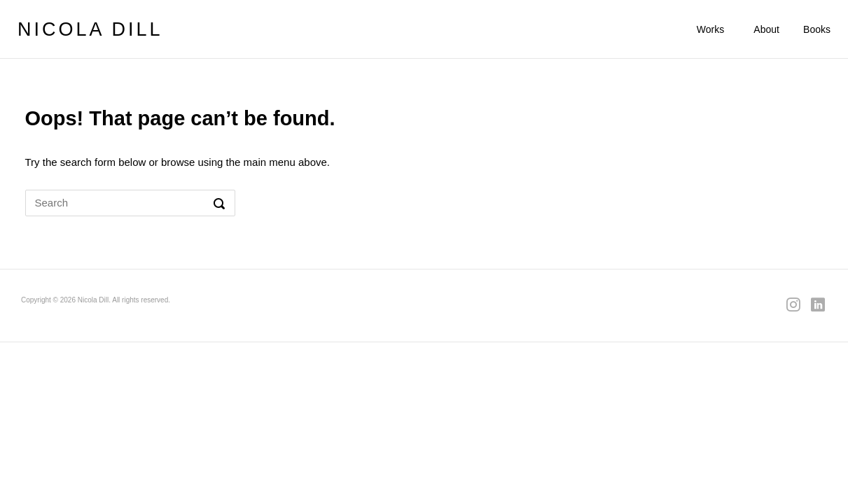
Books (817, 29)
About (766, 29)
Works (710, 29)
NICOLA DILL (90, 29)
